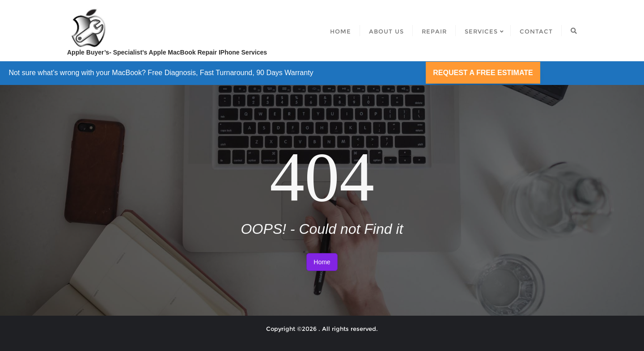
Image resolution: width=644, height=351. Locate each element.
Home (322, 262)
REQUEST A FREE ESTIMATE (483, 73)
